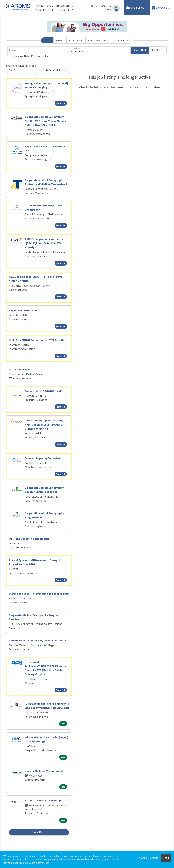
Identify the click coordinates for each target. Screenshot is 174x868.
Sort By (13, 70)
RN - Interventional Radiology (43, 800)
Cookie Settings (149, 858)
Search (47, 40)
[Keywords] (38, 50)
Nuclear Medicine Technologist (44, 771)
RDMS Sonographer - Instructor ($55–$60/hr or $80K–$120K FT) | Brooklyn (44, 243)
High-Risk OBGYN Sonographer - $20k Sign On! (37, 340)
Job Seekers (137, 8)
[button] (158, 50)
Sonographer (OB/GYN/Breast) (43, 391)
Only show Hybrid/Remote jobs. (30, 56)
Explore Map (76, 40)
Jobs (50, 6)
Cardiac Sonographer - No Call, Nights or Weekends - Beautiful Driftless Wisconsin (44, 424)
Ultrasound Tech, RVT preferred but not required (39, 594)
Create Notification (57, 70)
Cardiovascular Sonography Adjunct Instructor (38, 640)
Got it (166, 858)
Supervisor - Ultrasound (24, 310)
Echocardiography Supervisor (43, 458)
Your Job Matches (98, 40)
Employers (161, 8)
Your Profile (45, 10)
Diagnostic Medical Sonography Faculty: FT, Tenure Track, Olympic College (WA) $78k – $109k (46, 121)
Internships (65, 6)
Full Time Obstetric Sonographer (29, 539)
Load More (39, 832)
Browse (60, 40)
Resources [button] (64, 10)
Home (40, 6)
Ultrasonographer (20, 369)
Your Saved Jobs (122, 40)
